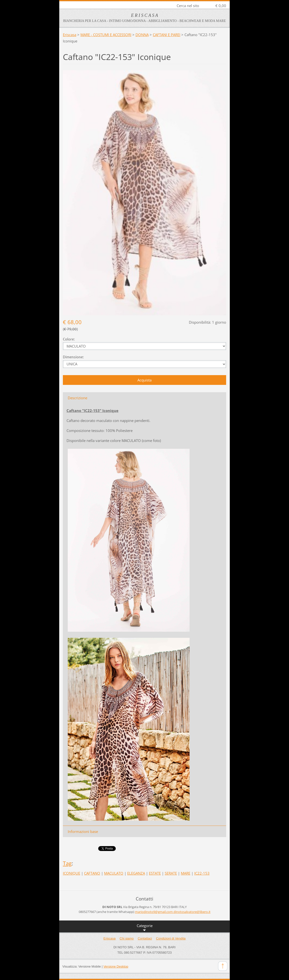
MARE (186, 873)
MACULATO (114, 873)
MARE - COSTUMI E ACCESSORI (106, 35)
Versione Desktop (116, 966)
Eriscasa (70, 35)
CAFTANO (92, 873)
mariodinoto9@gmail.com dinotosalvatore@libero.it (173, 912)
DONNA (142, 35)
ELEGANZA (136, 873)
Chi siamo (127, 938)
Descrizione (77, 398)
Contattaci (145, 938)
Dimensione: (73, 357)
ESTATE (155, 873)
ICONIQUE (72, 873)
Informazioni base (83, 831)
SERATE (171, 873)
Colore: (69, 339)
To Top (223, 966)
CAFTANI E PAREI (167, 35)
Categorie (145, 928)
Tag (67, 863)
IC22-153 (202, 873)
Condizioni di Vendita (171, 938)
